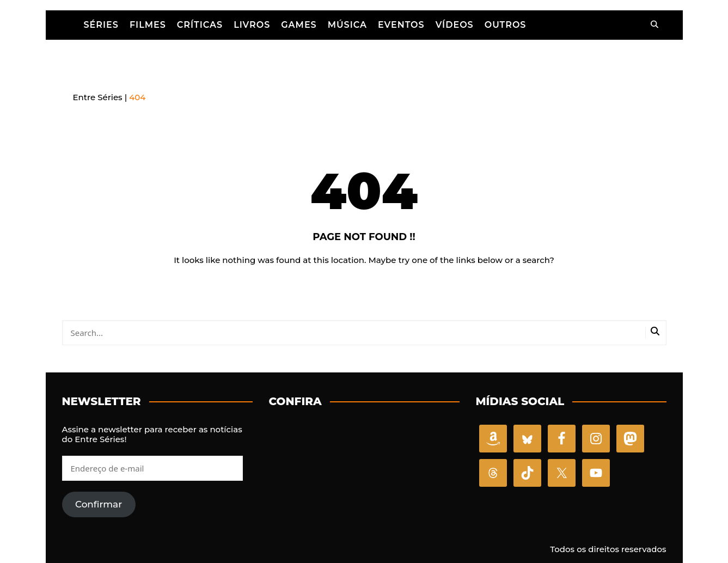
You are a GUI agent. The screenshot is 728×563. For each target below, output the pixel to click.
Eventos (401, 24)
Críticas (200, 24)
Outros (506, 24)
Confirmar (99, 503)
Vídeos (455, 24)
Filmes (148, 24)
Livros (252, 24)
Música (347, 24)
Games (299, 24)
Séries (101, 24)
